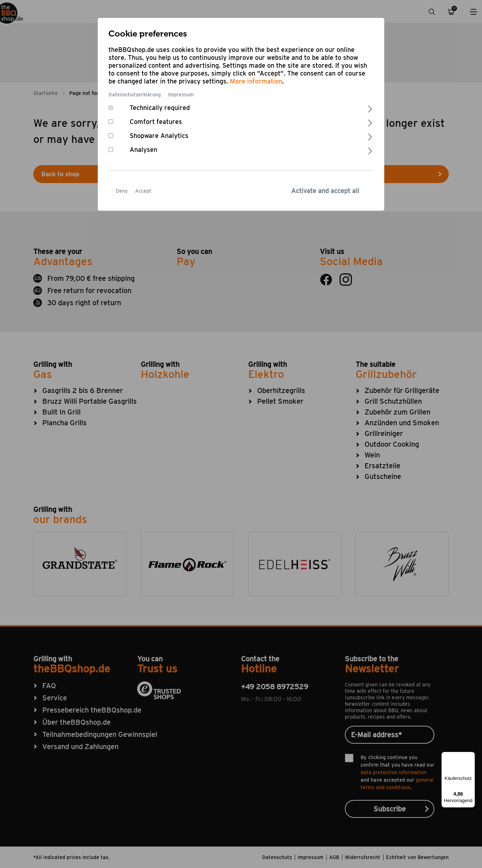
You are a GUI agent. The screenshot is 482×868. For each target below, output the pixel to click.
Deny (122, 191)
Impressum (181, 95)
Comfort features (156, 122)
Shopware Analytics (159, 136)
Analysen (143, 150)
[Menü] (471, 756)
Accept (143, 191)
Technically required (160, 108)
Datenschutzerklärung (135, 95)
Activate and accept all (325, 191)
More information (256, 81)
